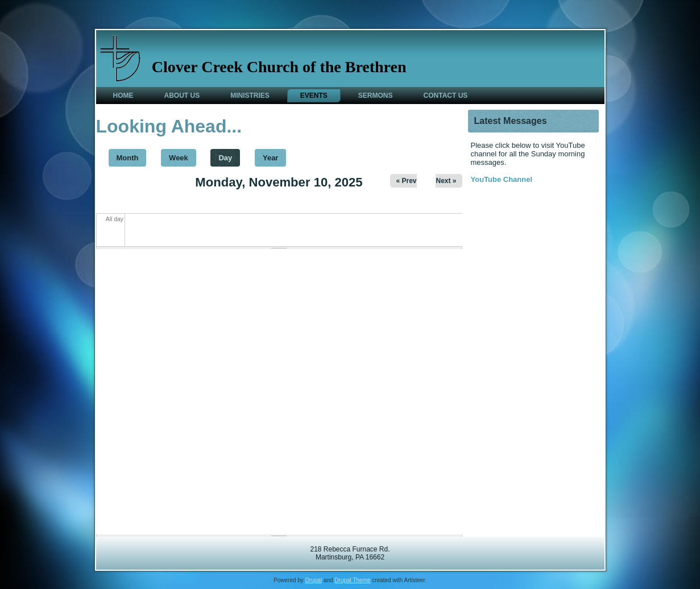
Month (128, 158)
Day (229, 155)
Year (270, 158)
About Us (182, 96)
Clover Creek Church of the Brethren (279, 67)
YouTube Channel (502, 179)
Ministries (250, 96)
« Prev (406, 181)
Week (179, 158)
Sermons (376, 96)
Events (314, 96)
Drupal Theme (352, 580)
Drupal (314, 580)
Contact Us (446, 96)
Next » (446, 181)
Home (123, 96)
